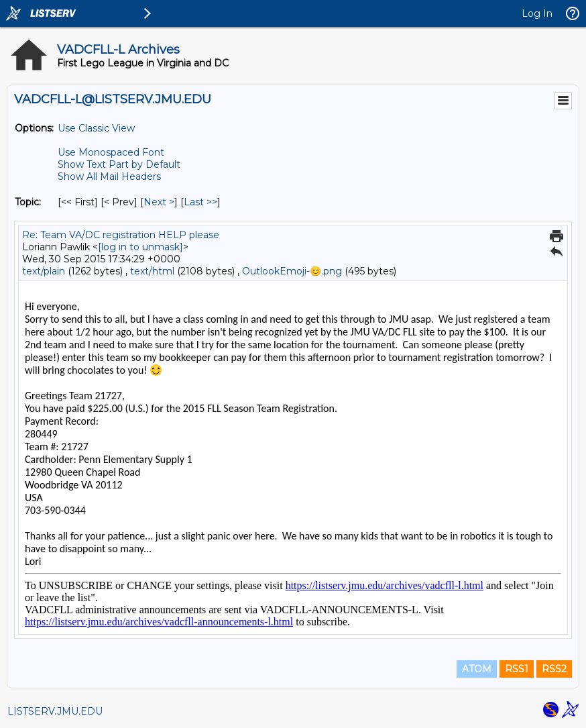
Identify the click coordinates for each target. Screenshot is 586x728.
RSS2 (554, 669)
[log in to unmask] (140, 247)
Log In (537, 13)
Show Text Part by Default (119, 164)
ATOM (477, 669)
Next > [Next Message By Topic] (159, 202)
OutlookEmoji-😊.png (292, 271)
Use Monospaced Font (111, 152)
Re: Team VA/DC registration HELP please (121, 235)
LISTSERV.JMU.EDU (55, 711)
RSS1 (517, 669)
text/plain (44, 271)
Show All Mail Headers (109, 176)
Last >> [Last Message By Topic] (200, 202)
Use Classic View (96, 128)
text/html (152, 271)
